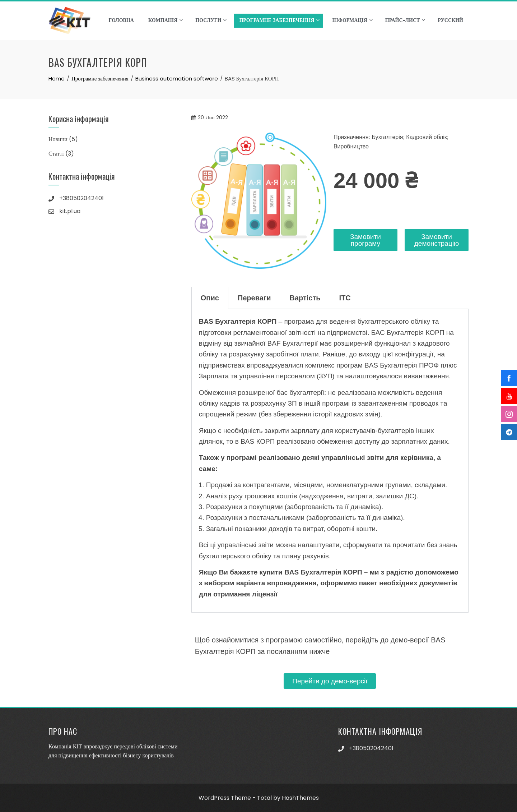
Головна (121, 20)
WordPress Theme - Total (235, 798)
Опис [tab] (210, 298)
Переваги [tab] (254, 298)
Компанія (166, 20)
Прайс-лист (405, 20)
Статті (56, 154)
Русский (450, 20)
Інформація (352, 20)
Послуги (211, 20)
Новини (58, 139)
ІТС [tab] (345, 298)
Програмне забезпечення (279, 20)
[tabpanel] (330, 461)
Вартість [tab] (305, 298)
